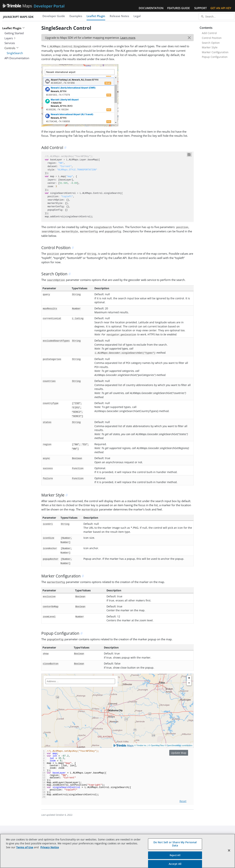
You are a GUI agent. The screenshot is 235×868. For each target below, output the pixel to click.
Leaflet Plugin (96, 16)
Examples (76, 16)
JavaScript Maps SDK (18, 17)
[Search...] (216, 17)
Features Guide (178, 8)
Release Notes (119, 16)
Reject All (175, 855)
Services (10, 43)
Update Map (179, 753)
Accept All (175, 864)
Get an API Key (221, 8)
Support (200, 8)
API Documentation (17, 58)
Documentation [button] (151, 8)
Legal (137, 16)
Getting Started (14, 33)
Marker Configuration (215, 52)
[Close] (229, 851)
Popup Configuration (215, 57)
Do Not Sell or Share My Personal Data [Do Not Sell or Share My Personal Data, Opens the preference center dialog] (175, 844)
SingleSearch (15, 53)
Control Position (212, 38)
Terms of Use (25, 847)
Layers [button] (10, 38)
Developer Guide (54, 16)
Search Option (211, 43)
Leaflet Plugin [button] (14, 28)
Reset (183, 801)
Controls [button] (12, 48)
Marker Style (210, 47)
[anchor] (66, 148)
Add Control (209, 33)
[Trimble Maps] (117, 711)
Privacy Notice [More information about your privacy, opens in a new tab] (50, 847)
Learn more (128, 38)
